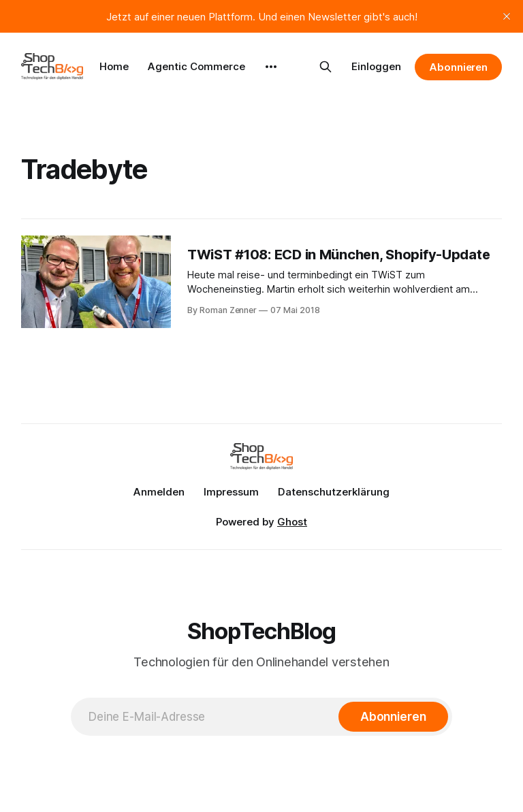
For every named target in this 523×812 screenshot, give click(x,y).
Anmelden (159, 492)
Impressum (231, 492)
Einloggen (376, 66)
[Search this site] (326, 67)
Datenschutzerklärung (334, 492)
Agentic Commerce (196, 66)
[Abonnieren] (393, 717)
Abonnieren (458, 67)
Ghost (292, 522)
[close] (507, 16)
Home (114, 66)
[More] (271, 67)
